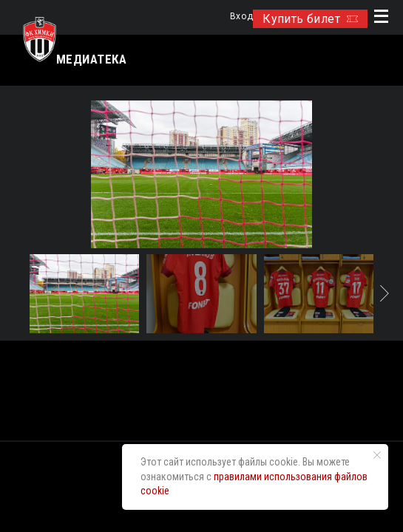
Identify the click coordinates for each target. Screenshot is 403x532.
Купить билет (310, 19)
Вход (241, 17)
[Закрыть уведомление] (377, 455)
